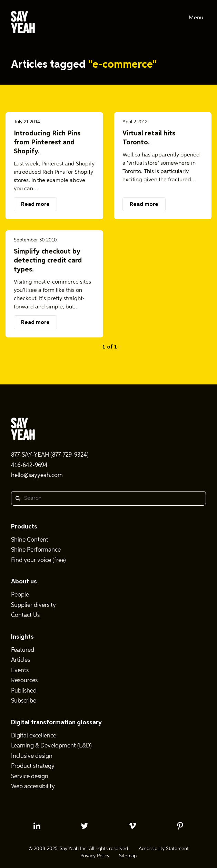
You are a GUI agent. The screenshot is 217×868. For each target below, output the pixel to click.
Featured (23, 650)
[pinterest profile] (180, 826)
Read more (35, 204)
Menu (196, 18)
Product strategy (33, 766)
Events (20, 671)
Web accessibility (33, 787)
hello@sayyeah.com (37, 475)
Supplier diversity (33, 605)
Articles (21, 660)
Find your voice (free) (38, 560)
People (20, 595)
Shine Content (30, 540)
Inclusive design (32, 756)
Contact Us (25, 615)
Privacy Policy (95, 856)
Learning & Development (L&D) (51, 746)
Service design (30, 777)
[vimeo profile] (132, 826)
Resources (24, 681)
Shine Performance (36, 550)
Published (24, 691)
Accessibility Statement (164, 849)
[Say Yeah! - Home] (23, 23)
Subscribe (24, 701)
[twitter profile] (85, 826)
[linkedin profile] (37, 826)
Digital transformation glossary (56, 723)
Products (24, 527)
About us (24, 582)
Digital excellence (34, 736)
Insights (22, 637)
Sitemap (128, 856)
